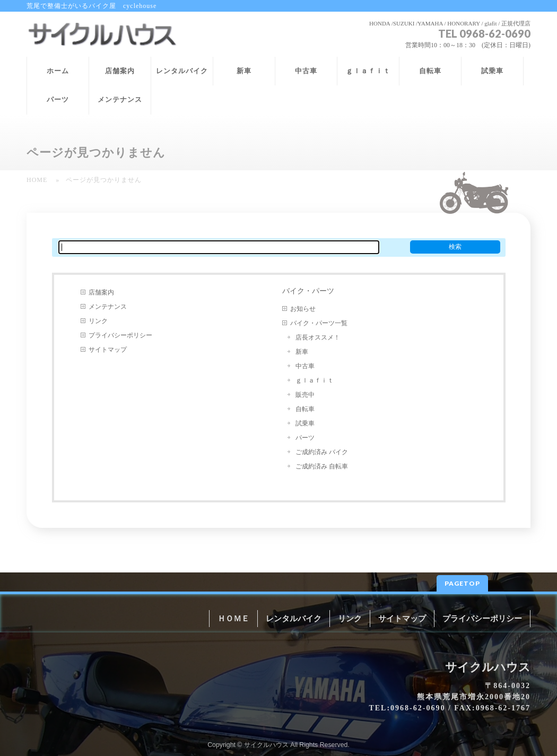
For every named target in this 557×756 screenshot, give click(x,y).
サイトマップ (108, 350)
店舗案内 (101, 292)
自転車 (305, 409)
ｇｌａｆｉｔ (315, 380)
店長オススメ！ (318, 337)
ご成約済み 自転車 (322, 466)
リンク (98, 321)
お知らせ (303, 309)
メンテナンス (108, 307)
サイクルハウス (266, 745)
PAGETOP (462, 583)
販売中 (305, 395)
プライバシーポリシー (120, 335)
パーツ (305, 438)
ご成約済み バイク (322, 452)
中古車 (305, 366)
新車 (302, 352)
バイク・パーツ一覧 (319, 323)
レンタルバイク (294, 619)
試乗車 (305, 423)
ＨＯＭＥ (233, 619)
